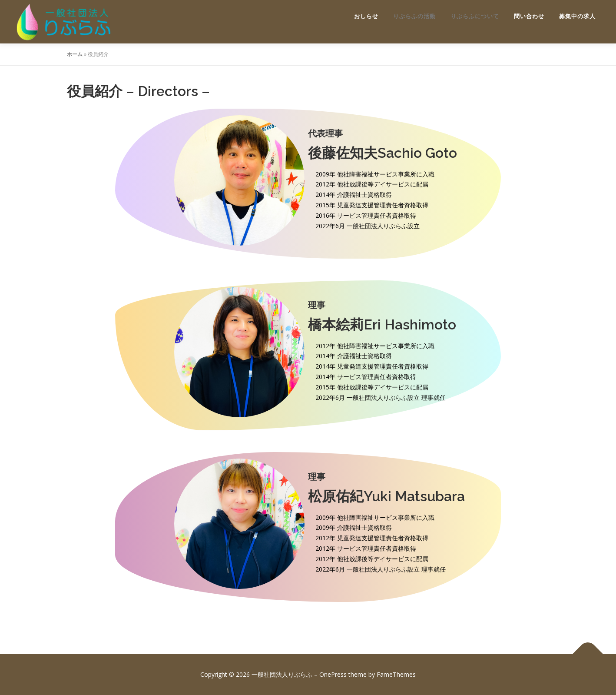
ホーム (75, 54)
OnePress (333, 674)
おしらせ (366, 16)
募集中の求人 (577, 16)
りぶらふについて (475, 16)
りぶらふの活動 (414, 16)
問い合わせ (529, 16)
